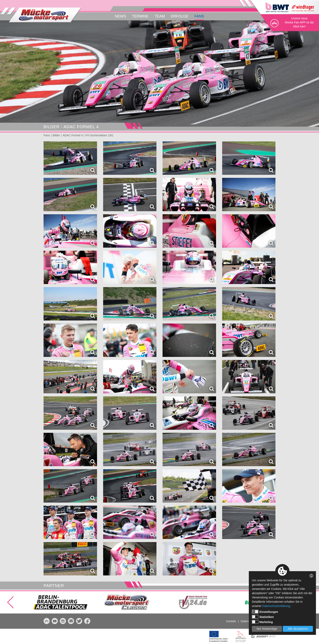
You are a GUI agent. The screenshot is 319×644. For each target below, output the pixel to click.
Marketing (262, 622)
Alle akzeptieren (298, 629)
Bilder (56, 135)
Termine (140, 16)
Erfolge (180, 16)
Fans (199, 16)
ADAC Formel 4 (73, 135)
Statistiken (263, 617)
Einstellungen (265, 612)
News (120, 16)
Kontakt (231, 621)
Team (160, 16)
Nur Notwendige (267, 629)
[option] (159, 74)
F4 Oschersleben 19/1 (99, 135)
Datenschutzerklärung (276, 606)
